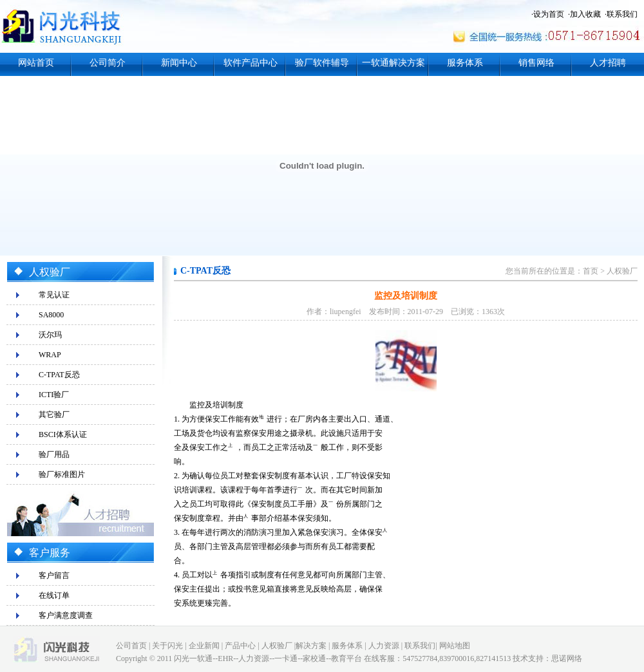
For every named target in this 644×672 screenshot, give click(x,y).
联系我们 (622, 14)
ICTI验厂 (54, 395)
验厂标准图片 (62, 474)
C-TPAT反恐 (59, 375)
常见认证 (54, 295)
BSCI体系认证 (63, 434)
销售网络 (536, 63)
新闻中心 (179, 63)
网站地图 (455, 646)
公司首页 (131, 646)
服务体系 (465, 63)
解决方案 (311, 646)
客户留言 (54, 575)
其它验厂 (54, 415)
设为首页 (549, 14)
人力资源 (384, 646)
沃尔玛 (50, 335)
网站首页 (36, 63)
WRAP (50, 355)
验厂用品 (54, 454)
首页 (591, 271)
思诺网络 (567, 658)
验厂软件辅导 (322, 63)
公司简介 (108, 63)
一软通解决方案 (393, 63)
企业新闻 (204, 646)
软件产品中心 (251, 63)
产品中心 (240, 646)
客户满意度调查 (66, 615)
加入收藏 (585, 14)
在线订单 (54, 595)
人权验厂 (622, 271)
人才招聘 (608, 63)
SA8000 (51, 315)
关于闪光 (167, 646)
